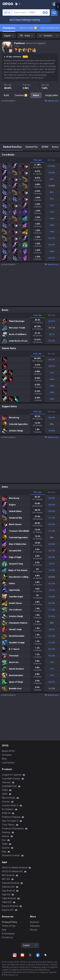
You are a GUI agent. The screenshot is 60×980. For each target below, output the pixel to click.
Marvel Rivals (9, 798)
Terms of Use (9, 926)
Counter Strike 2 (10, 805)
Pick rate (38, 160)
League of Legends (12, 775)
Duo (4, 840)
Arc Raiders (8, 809)
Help (4, 930)
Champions (9, 28)
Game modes (28, 28)
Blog (4, 759)
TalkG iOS (7, 902)
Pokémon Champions (13, 829)
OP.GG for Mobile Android (15, 868)
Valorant (6, 782)
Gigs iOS (6, 894)
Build (6, 95)
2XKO (5, 794)
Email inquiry (8, 934)
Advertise (35, 926)
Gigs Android (8, 891)
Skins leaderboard (50, 28)
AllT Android (8, 875)
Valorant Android (10, 883)
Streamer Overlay (11, 855)
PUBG (5, 790)
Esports (6, 848)
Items (36, 95)
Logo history (8, 763)
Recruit (34, 930)
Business (35, 922)
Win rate (52, 160)
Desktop (6, 832)
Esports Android (10, 906)
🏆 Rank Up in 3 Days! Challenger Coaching (30, 20)
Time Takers (8, 825)
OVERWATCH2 (9, 786)
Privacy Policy (10, 922)
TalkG (5, 844)
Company (7, 755)
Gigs (4, 852)
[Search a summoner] (45, 12)
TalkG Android (9, 898)
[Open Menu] (54, 4)
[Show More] (18, 4)
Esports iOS (8, 910)
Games (6, 836)
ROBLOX (6, 813)
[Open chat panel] (58, 58)
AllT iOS (6, 879)
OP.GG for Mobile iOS (12, 871)
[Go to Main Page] (8, 4)
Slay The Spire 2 (10, 821)
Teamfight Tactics (11, 779)
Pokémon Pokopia (11, 817)
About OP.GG (8, 751)
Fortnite (6, 802)
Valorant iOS (8, 887)
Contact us (7, 937)
